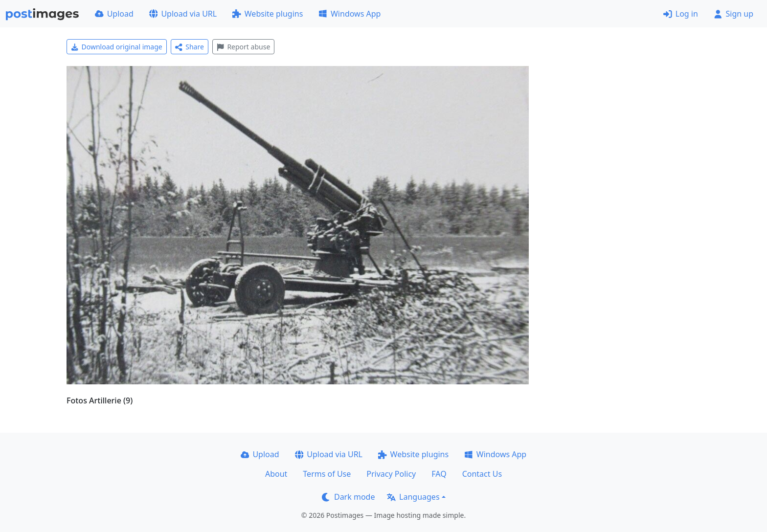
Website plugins (268, 14)
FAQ (439, 474)
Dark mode (348, 497)
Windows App (350, 14)
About (276, 474)
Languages (413, 497)
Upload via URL (183, 14)
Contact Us (482, 474)
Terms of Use (327, 474)
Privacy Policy (391, 474)
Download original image (117, 47)
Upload (114, 14)
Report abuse (243, 47)
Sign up (733, 14)
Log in (681, 14)
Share (190, 47)
